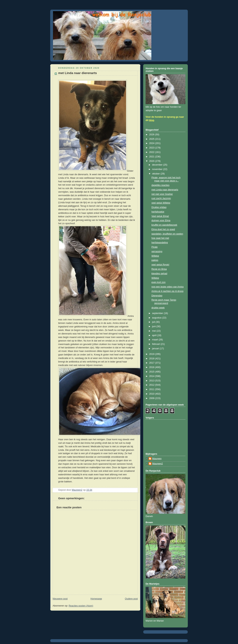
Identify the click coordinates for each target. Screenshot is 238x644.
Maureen (157, 459)
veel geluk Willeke (161, 203)
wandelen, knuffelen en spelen (167, 234)
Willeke (155, 256)
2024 (152, 143)
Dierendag (157, 296)
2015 (152, 372)
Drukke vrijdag (159, 207)
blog (152, 120)
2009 (152, 398)
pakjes (155, 260)
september (158, 313)
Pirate (155, 247)
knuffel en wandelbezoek (164, 225)
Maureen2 (158, 464)
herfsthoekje (158, 212)
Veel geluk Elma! (160, 216)
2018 (152, 359)
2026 (152, 135)
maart (155, 340)
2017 (152, 363)
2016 (152, 367)
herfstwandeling (160, 243)
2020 (152, 161)
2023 (152, 148)
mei (154, 331)
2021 (152, 157)
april (155, 335)
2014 (152, 376)
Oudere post (131, 599)
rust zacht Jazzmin (161, 198)
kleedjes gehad (159, 274)
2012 (152, 385)
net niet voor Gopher (162, 194)
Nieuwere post (60, 599)
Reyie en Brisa (159, 269)
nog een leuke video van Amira (168, 287)
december (158, 165)
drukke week (158, 308)
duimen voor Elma (161, 220)
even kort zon (159, 282)
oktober (156, 174)
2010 (152, 394)
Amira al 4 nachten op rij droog (168, 291)
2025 (152, 139)
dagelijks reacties (161, 185)
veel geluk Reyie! (160, 265)
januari (156, 349)
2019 (152, 354)
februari (156, 344)
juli (154, 322)
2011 (152, 389)
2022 (152, 152)
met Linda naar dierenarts (165, 190)
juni (154, 326)
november (158, 169)
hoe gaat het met (160, 238)
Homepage (96, 599)
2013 (152, 381)
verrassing (157, 251)
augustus (157, 318)
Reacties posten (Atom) (81, 606)
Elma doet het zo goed (163, 229)
